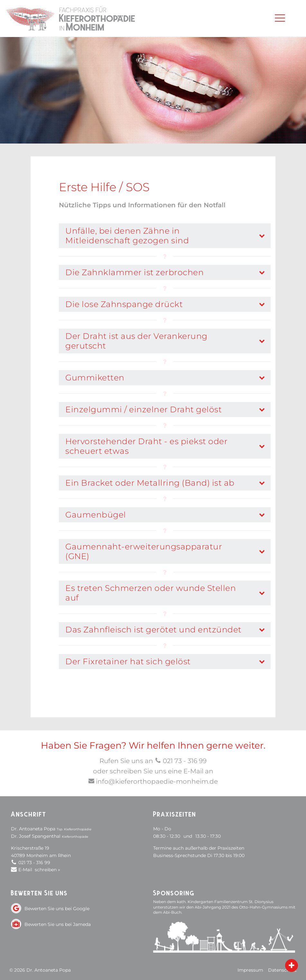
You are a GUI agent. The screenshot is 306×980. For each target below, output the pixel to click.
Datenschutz (282, 970)
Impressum (250, 970)
